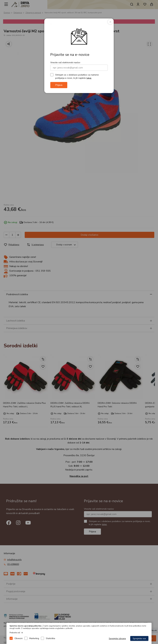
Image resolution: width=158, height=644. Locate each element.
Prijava (59, 85)
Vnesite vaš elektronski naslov (65, 63)
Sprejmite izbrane (117, 639)
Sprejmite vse (139, 639)
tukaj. (89, 78)
